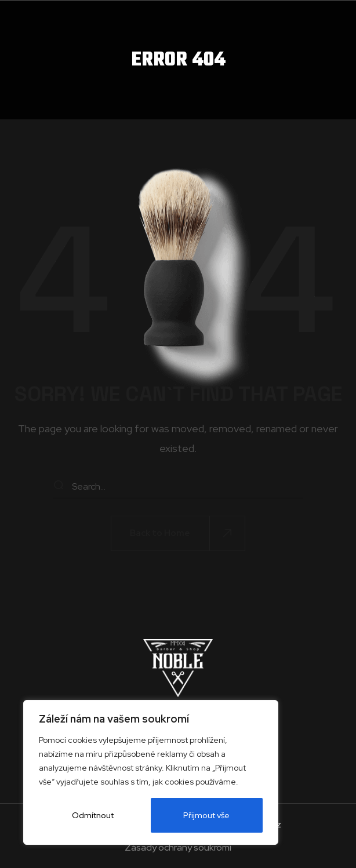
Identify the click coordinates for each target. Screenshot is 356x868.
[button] (178, 533)
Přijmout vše (207, 815)
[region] (151, 772)
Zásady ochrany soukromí (178, 848)
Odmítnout (93, 815)
